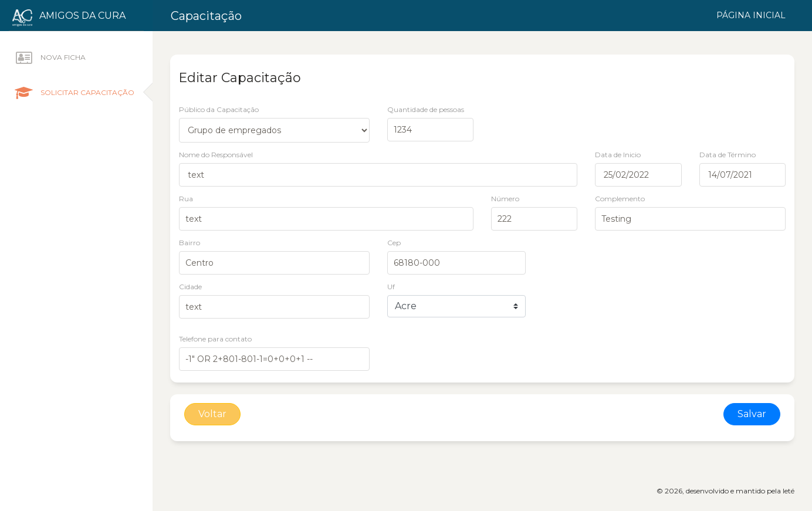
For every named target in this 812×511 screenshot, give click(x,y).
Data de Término (728, 155)
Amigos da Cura (82, 16)
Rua (186, 199)
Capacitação (206, 16)
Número (505, 199)
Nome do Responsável (216, 155)
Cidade (190, 287)
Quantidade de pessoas (426, 109)
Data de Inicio (618, 155)
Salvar (752, 414)
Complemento (620, 199)
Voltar (212, 414)
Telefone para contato (215, 339)
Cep (394, 243)
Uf (391, 287)
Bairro (190, 243)
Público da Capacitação (219, 109)
